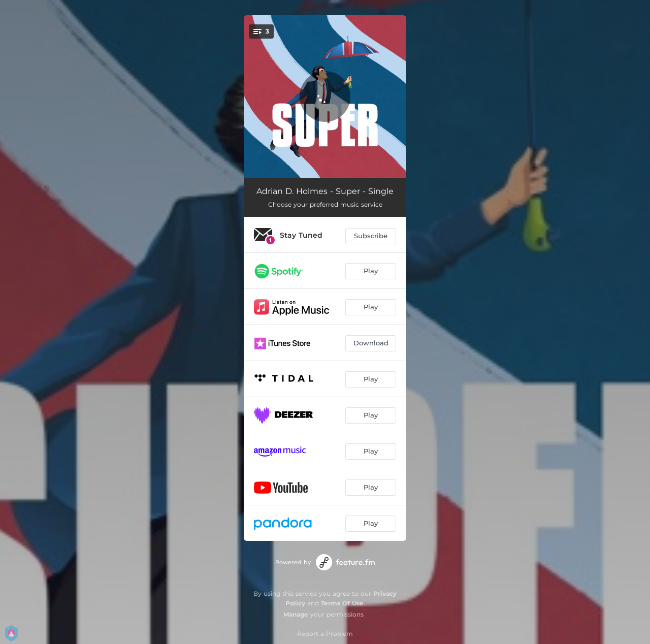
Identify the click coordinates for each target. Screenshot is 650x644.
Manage (296, 614)
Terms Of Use (342, 603)
